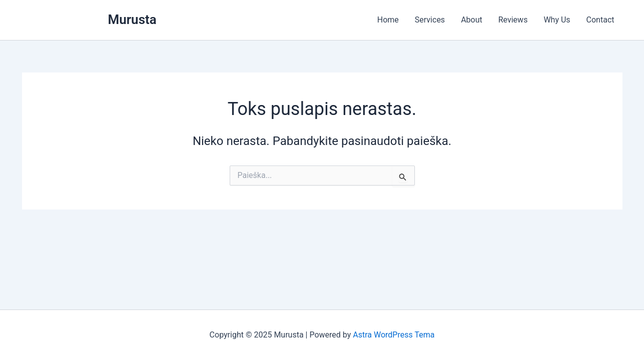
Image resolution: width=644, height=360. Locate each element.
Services (430, 20)
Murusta (132, 19)
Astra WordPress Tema (394, 335)
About (472, 20)
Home (388, 20)
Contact (600, 20)
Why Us (557, 20)
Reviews (513, 20)
